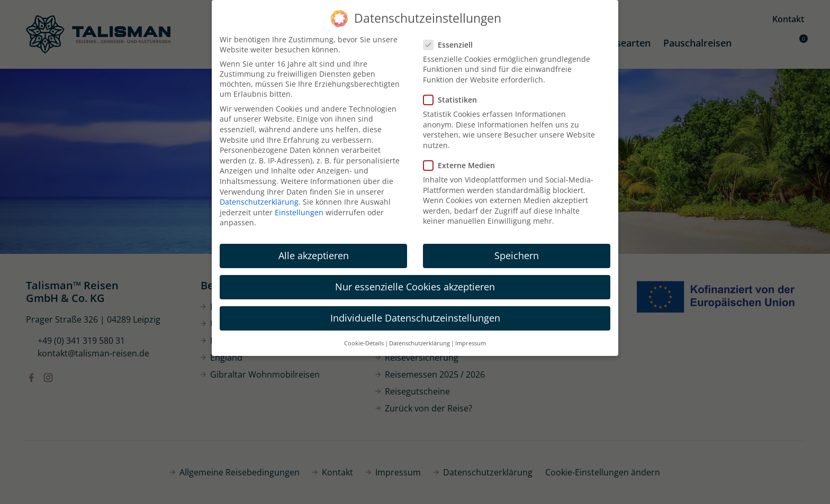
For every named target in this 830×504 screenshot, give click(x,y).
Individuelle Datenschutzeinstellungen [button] (415, 318)
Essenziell (451, 45)
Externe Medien (462, 165)
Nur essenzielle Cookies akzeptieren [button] (415, 287)
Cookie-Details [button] (364, 343)
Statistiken (453, 100)
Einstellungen (299, 212)
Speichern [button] (517, 255)
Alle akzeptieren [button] (314, 255)
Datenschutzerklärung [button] (419, 343)
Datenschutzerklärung (259, 202)
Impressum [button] (471, 343)
